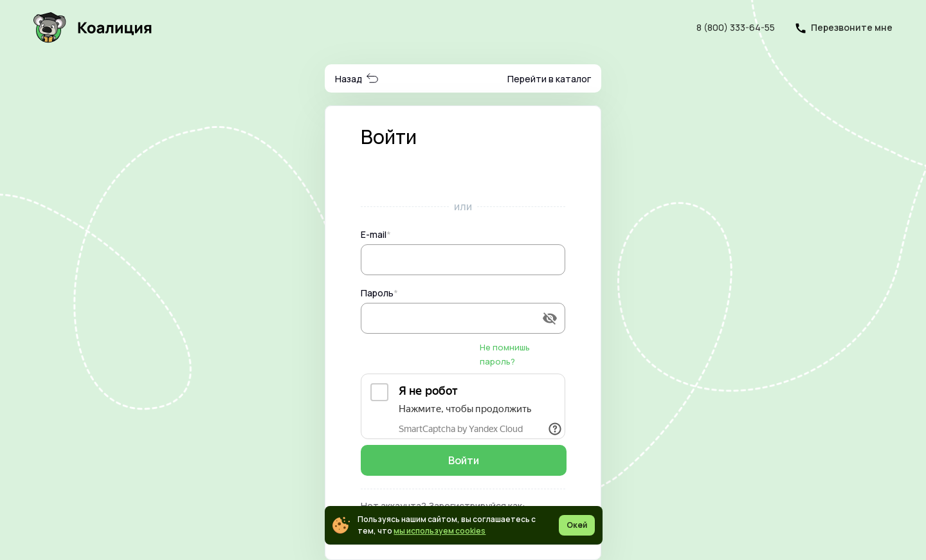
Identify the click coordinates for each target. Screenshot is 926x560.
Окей (577, 525)
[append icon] (550, 318)
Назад (357, 78)
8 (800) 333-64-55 (736, 27)
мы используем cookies (440, 531)
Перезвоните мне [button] (852, 27)
